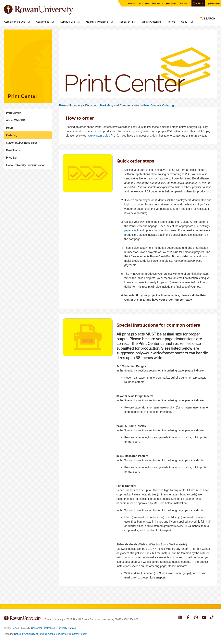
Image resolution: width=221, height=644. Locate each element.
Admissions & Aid (15, 22)
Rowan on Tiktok (212, 618)
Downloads (13, 150)
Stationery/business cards (22, 143)
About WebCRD (16, 120)
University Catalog (66, 628)
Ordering (168, 105)
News (127, 3)
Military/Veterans (152, 22)
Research (125, 22)
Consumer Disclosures (43, 628)
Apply (198, 3)
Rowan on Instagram (196, 618)
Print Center (152, 105)
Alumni (140, 3)
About (185, 22)
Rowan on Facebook (188, 618)
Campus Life (68, 22)
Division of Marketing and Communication (113, 105)
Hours (10, 128)
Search (209, 20)
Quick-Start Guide (99, 136)
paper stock (131, 230)
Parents (154, 3)
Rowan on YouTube (204, 618)
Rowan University (44, 10)
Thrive (171, 22)
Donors (169, 3)
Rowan (211, 3)
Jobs (182, 3)
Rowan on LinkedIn (180, 618)
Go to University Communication (26, 165)
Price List (12, 158)
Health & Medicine (97, 22)
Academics (43, 22)
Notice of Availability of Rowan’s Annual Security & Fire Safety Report (50, 634)
